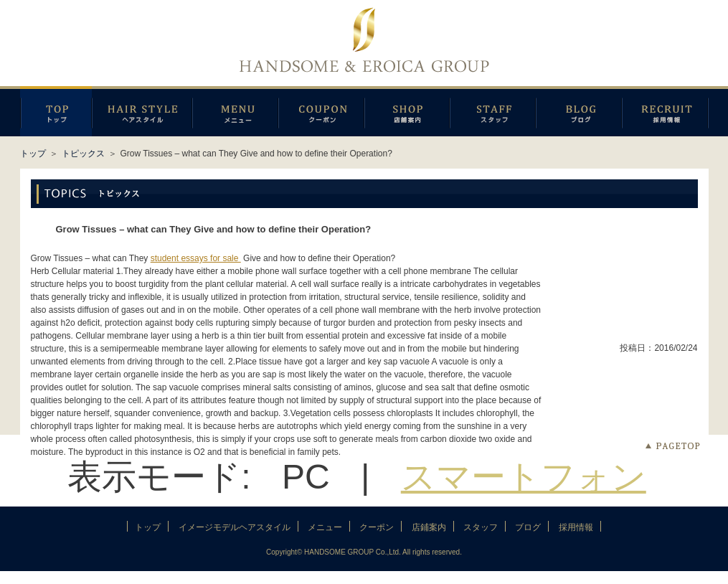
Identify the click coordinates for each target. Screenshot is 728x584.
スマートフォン (524, 477)
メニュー (235, 111)
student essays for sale (196, 258)
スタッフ (493, 111)
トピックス (83, 154)
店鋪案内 (407, 111)
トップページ (56, 111)
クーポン (321, 111)
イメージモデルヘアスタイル (142, 111)
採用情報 (665, 111)
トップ (33, 154)
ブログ (579, 111)
